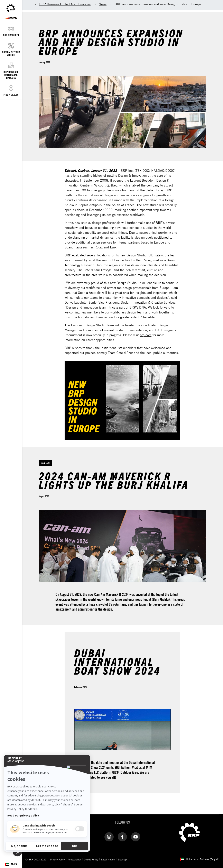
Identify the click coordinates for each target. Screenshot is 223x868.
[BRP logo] (189, 832)
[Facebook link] (122, 837)
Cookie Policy (91, 859)
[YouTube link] (136, 837)
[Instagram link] (109, 837)
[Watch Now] (122, 399)
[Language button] (11, 864)
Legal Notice (108, 859)
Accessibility (74, 859)
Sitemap (122, 859)
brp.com (146, 335)
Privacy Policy (57, 859)
